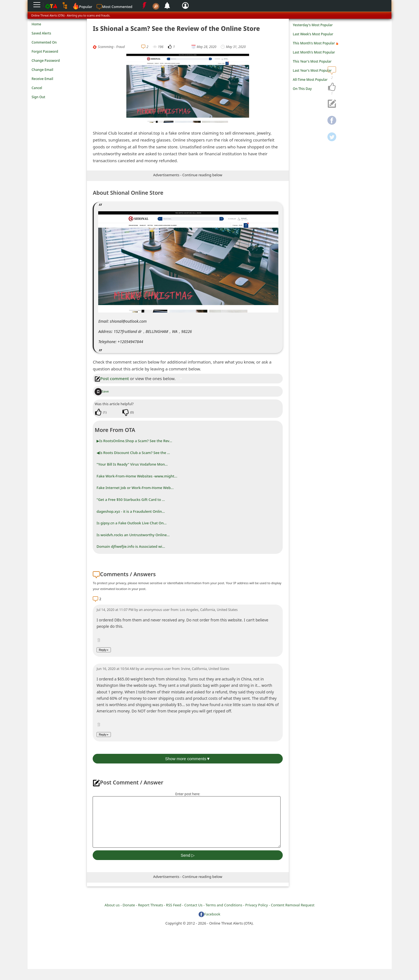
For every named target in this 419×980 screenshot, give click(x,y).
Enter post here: (188, 794)
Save (102, 391)
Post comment (112, 378)
